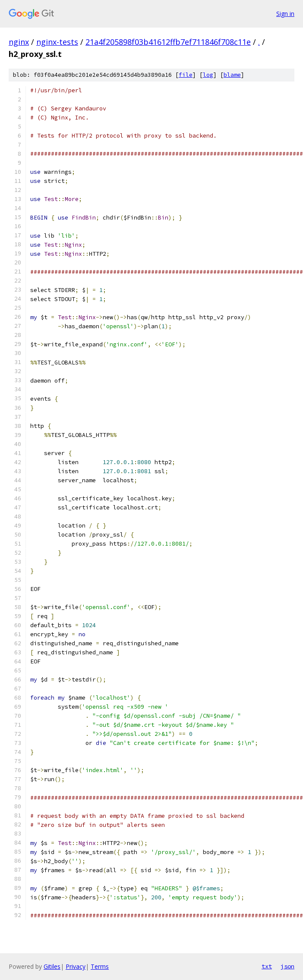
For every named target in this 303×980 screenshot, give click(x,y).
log (208, 75)
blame (232, 75)
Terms (100, 966)
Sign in (285, 14)
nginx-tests (57, 42)
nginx (19, 42)
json (287, 966)
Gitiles (52, 966)
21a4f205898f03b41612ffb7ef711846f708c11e (168, 42)
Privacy (76, 966)
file (186, 75)
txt (267, 966)
